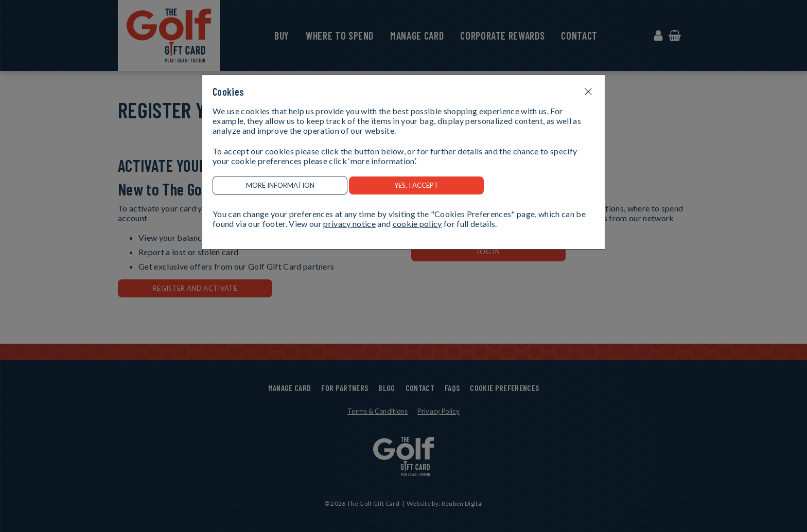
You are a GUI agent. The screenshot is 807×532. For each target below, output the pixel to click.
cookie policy (417, 224)
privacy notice (349, 224)
